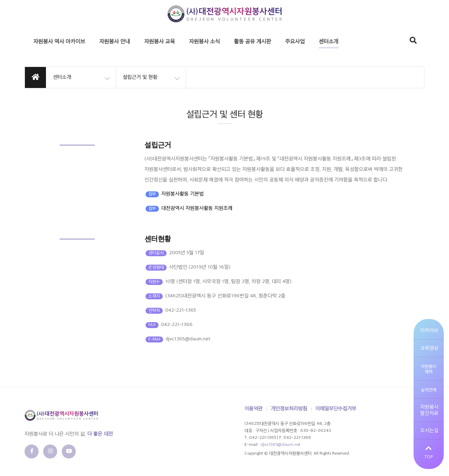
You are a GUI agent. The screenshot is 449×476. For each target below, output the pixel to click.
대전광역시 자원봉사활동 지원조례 (197, 208)
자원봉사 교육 (160, 42)
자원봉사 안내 (115, 42)
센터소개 (329, 42)
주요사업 (295, 42)
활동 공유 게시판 (253, 42)
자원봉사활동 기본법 (183, 194)
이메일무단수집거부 (336, 409)
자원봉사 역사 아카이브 (59, 42)
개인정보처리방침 (289, 409)
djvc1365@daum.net (280, 445)
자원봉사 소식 (205, 42)
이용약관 (254, 409)
